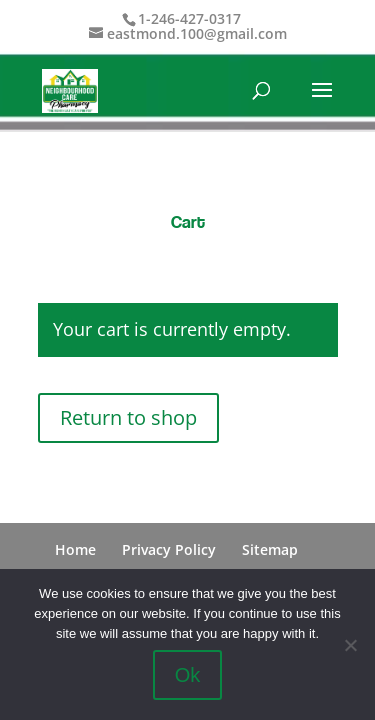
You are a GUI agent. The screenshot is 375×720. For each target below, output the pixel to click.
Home (75, 549)
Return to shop (128, 417)
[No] (350, 645)
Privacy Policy (169, 549)
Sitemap (270, 549)
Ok (188, 675)
